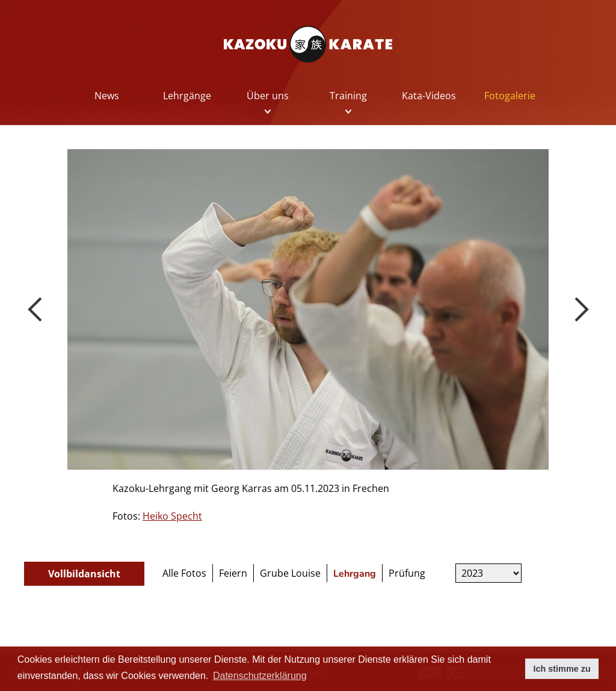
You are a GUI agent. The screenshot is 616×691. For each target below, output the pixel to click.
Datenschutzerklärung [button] (260, 676)
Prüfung (407, 573)
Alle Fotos (184, 573)
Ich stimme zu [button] (562, 669)
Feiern (233, 573)
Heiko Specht (172, 516)
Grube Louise (290, 573)
